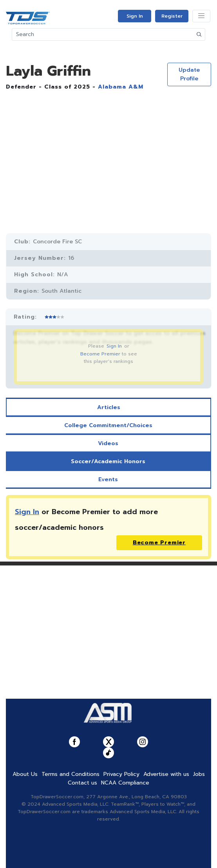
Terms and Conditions (71, 774)
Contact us (82, 783)
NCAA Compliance (125, 783)
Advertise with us (166, 774)
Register (172, 16)
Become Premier (100, 354)
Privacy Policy (121, 774)
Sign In (135, 16)
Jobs (199, 774)
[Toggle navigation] (201, 16)
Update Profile (189, 74)
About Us (25, 774)
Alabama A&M (121, 87)
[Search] (103, 34)
